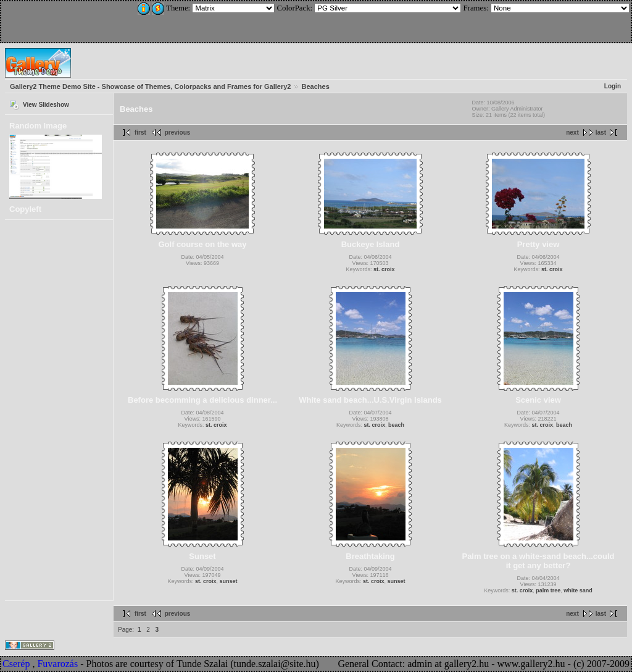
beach (396, 425)
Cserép (16, 664)
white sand (578, 590)
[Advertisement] (85, 20)
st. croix (384, 269)
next (572, 132)
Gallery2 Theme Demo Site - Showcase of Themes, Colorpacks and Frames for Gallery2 (150, 86)
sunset (229, 581)
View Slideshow (46, 105)
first (140, 132)
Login (613, 86)
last (601, 132)
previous (178, 132)
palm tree (548, 590)
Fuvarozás (57, 664)
